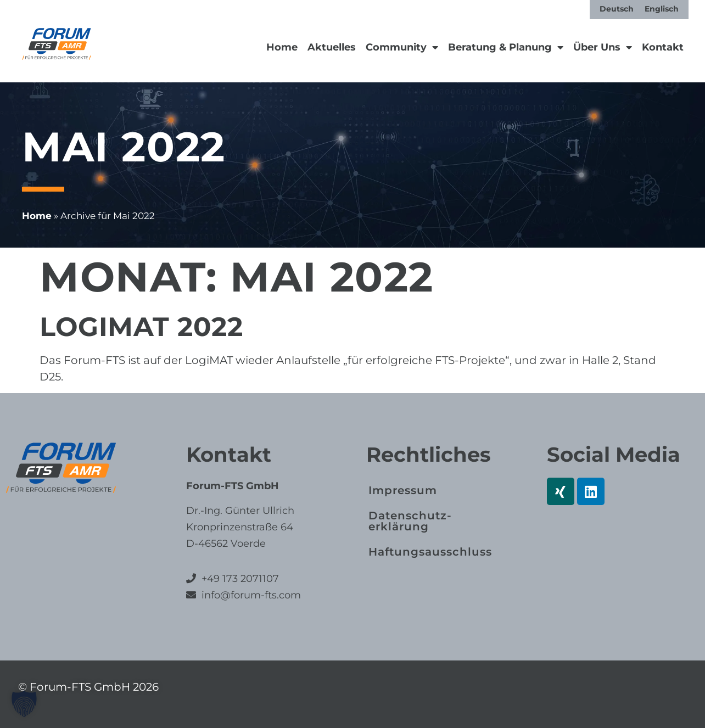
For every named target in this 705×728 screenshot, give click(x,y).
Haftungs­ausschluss (430, 552)
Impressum (403, 490)
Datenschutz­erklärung (410, 521)
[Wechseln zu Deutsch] (617, 9)
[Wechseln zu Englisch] (662, 9)
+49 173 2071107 (240, 579)
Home (282, 47)
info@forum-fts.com (250, 595)
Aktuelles (332, 47)
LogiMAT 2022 (141, 327)
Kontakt (663, 47)
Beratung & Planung (506, 47)
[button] (24, 704)
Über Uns (603, 47)
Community (402, 47)
